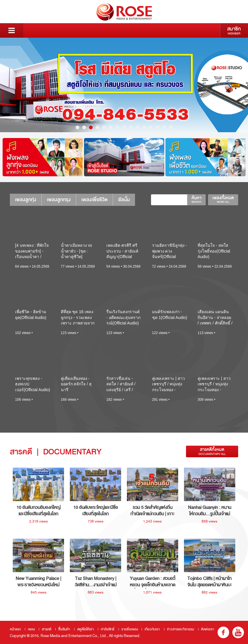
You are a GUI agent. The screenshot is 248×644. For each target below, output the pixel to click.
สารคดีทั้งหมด (212, 451)
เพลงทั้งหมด (223, 199)
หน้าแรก (15, 629)
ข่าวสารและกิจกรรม (180, 629)
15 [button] (171, 127)
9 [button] (131, 127)
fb (223, 632)
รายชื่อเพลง (130, 629)
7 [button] (117, 127)
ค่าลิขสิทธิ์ (108, 629)
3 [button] (91, 127)
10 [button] (137, 127)
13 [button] (157, 127)
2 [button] (84, 127)
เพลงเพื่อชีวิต (94, 200)
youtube (238, 632)
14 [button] (164, 127)
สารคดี (46, 629)
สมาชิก (234, 30)
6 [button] (111, 127)
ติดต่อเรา (208, 629)
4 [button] (97, 127)
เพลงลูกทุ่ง (26, 200)
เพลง (31, 629)
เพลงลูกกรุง (59, 200)
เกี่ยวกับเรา (152, 629)
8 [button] (124, 127)
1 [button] (77, 127)
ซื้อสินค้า (64, 629)
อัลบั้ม (124, 200)
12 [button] (151, 127)
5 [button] (104, 127)
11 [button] (144, 127)
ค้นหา (196, 199)
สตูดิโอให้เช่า (85, 629)
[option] (124, 85)
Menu (12, 30)
